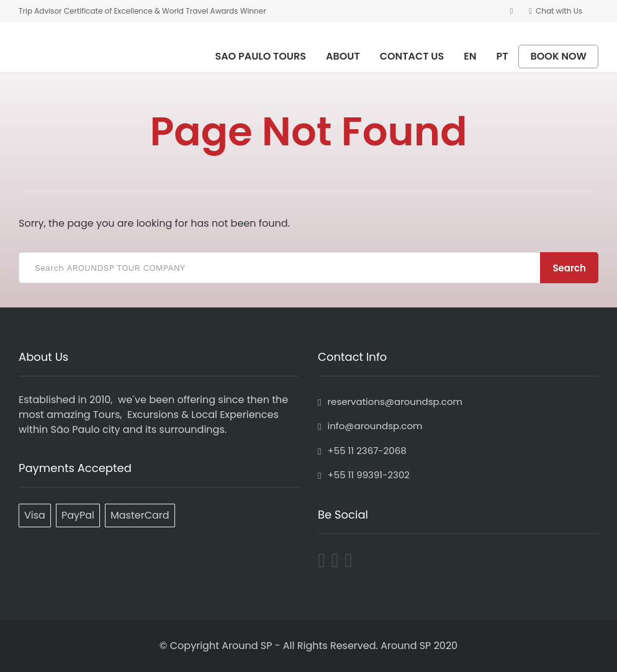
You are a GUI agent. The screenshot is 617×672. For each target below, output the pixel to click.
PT (502, 56)
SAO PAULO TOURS (260, 56)
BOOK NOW (558, 57)
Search (569, 268)
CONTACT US (412, 56)
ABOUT (343, 56)
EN (470, 56)
